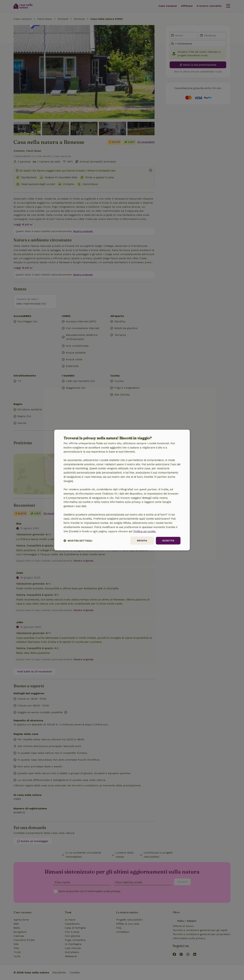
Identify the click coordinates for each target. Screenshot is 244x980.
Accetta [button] (168, 541)
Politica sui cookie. (145, 531)
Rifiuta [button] (142, 541)
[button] (78, 541)
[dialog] (122, 490)
